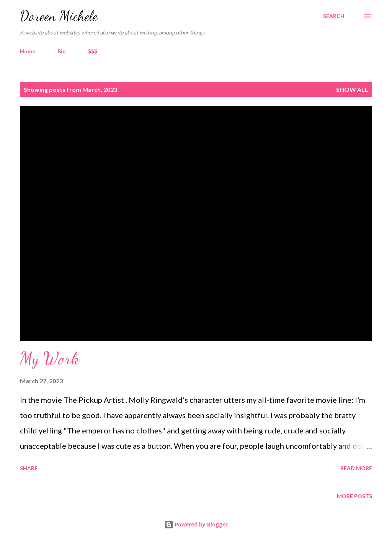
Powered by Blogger (196, 524)
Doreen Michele (59, 16)
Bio (62, 51)
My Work (50, 358)
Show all (352, 89)
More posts (354, 496)
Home (28, 51)
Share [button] (29, 468)
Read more (356, 468)
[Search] (334, 16)
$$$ (93, 51)
